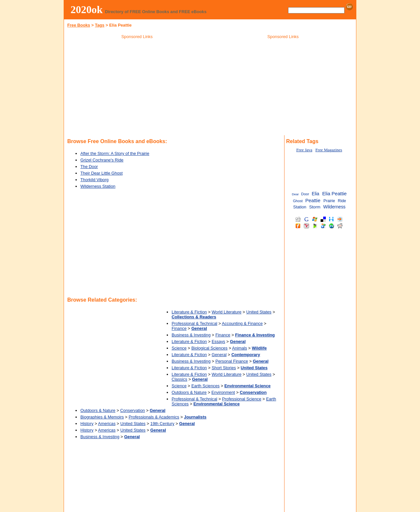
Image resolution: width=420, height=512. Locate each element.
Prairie (329, 201)
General (219, 355)
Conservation (132, 410)
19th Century (162, 424)
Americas (107, 424)
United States (259, 312)
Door (305, 194)
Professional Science (242, 399)
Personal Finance (232, 361)
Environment (223, 392)
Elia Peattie (335, 194)
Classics (179, 379)
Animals (240, 348)
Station (300, 207)
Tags (100, 25)
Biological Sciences (209, 348)
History (87, 424)
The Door (89, 167)
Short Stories (224, 368)
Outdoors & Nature (189, 392)
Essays (218, 341)
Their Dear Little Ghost (102, 173)
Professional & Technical (194, 323)
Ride (342, 201)
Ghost (298, 201)
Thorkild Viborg (94, 180)
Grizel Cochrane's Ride (102, 160)
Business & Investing (191, 335)
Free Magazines (329, 150)
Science (179, 348)
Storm (315, 207)
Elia (315, 194)
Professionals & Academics (154, 417)
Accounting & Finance (242, 323)
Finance (179, 328)
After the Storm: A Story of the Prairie (115, 153)
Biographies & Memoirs (102, 417)
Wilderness (334, 207)
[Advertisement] (137, 88)
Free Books (79, 25)
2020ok (87, 10)
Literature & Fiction (189, 312)
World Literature (227, 312)
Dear (295, 194)
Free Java (304, 150)
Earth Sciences (205, 386)
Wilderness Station (98, 186)
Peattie (313, 201)
